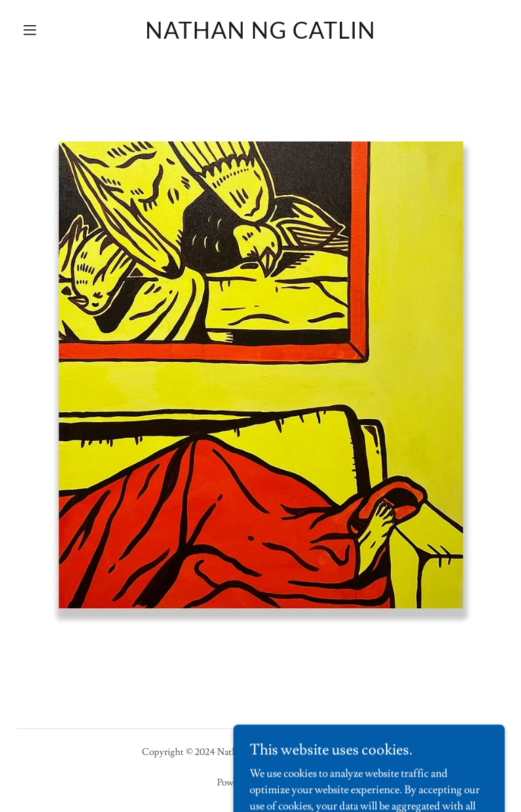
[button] (53, 30)
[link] (260, 35)
